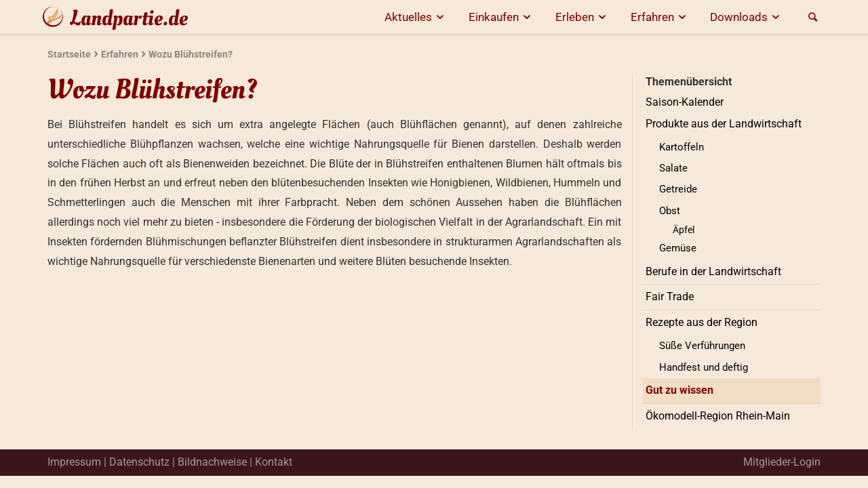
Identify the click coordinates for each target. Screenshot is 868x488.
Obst (670, 211)
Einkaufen (502, 17)
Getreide (678, 189)
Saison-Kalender (685, 102)
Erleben (583, 17)
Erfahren (660, 17)
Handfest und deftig (704, 367)
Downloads (747, 17)
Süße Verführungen (702, 346)
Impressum (74, 462)
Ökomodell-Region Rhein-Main (718, 416)
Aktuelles (416, 17)
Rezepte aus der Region (702, 322)
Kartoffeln (682, 147)
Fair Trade (670, 297)
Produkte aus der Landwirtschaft (724, 124)
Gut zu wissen (679, 390)
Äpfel (684, 230)
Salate (673, 168)
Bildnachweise (212, 462)
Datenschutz (139, 462)
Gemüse (678, 248)
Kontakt (274, 462)
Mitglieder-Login (782, 462)
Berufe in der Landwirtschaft (713, 271)
